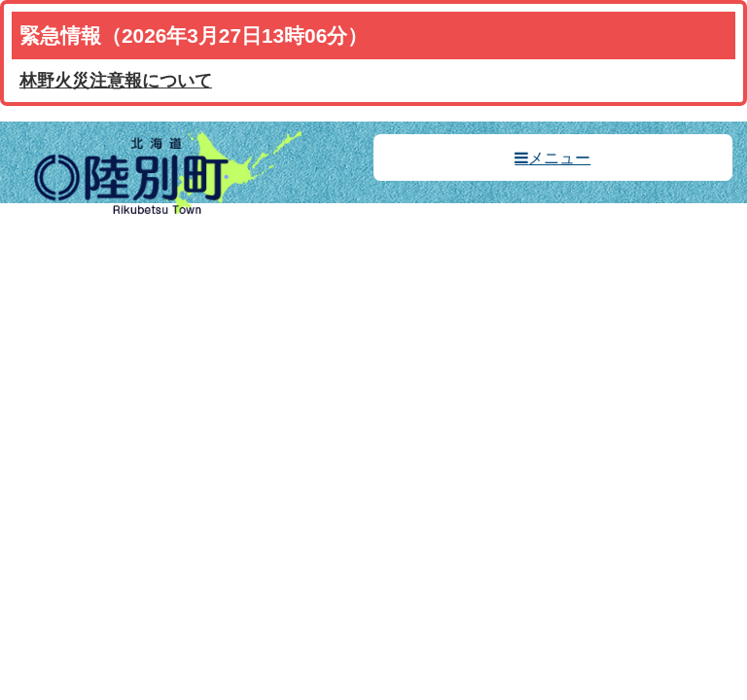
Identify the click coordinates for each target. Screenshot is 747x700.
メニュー (559, 158)
